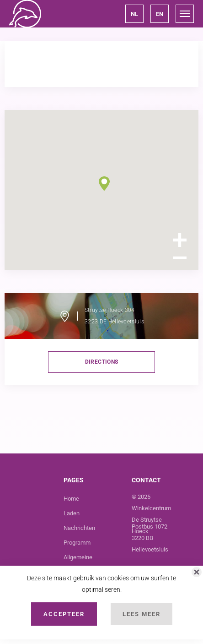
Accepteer (64, 614)
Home (71, 499)
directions (102, 362)
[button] (134, 14)
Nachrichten (79, 528)
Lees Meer (142, 614)
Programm (77, 543)
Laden (72, 513)
